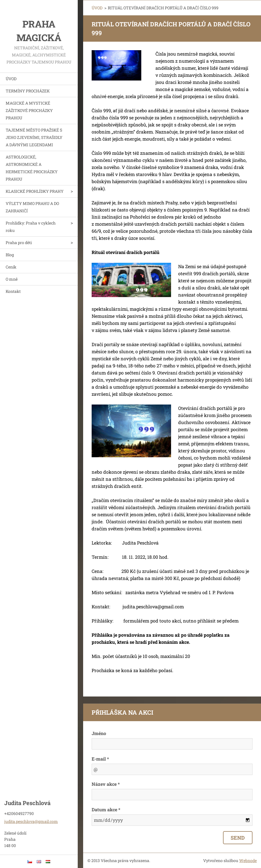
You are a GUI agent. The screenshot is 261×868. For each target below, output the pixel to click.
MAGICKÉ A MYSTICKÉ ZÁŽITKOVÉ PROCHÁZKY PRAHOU (29, 110)
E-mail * (100, 759)
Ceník (11, 267)
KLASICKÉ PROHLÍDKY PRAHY (35, 191)
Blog (10, 255)
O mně (12, 279)
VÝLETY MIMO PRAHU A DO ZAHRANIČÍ (32, 207)
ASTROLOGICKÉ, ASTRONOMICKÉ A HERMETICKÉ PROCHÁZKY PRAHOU (32, 168)
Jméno (99, 733)
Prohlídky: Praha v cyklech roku (31, 227)
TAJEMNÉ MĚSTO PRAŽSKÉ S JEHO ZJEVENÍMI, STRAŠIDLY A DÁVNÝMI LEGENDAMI (34, 137)
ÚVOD (11, 79)
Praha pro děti (19, 243)
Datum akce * (106, 809)
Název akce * (106, 784)
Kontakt (13, 291)
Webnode (248, 860)
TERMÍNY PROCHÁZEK (28, 91)
